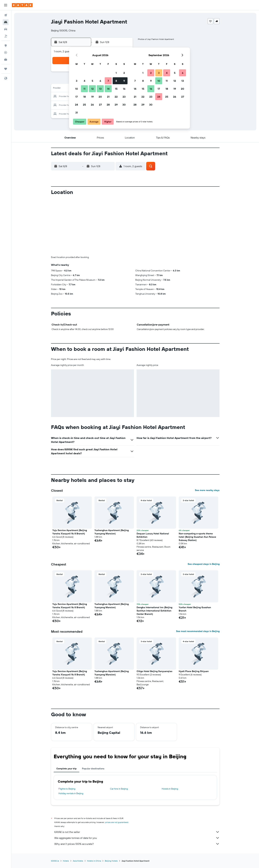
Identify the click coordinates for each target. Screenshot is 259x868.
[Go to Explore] (6, 46)
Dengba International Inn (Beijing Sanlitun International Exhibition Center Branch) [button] (154, 611)
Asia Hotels (78, 861)
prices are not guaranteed (117, 822)
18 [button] (84, 97)
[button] (6, 5)
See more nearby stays (207, 490)
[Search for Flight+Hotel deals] (6, 36)
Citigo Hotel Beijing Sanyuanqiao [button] (154, 671)
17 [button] (76, 97)
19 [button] (92, 97)
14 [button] (108, 89)
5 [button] (92, 81)
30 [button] (124, 105)
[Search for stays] (6, 22)
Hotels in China (94, 861)
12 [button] (92, 89)
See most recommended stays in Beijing (198, 631)
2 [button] (124, 73)
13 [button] (100, 89)
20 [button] (100, 97)
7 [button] (108, 81)
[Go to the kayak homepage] (22, 5)
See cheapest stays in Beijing (204, 564)
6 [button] (100, 81)
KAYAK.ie (55, 861)
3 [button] (77, 81)
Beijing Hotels (111, 861)
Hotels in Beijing (170, 789)
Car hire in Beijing (119, 789)
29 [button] (116, 105)
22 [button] (116, 97)
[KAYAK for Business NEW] (6, 59)
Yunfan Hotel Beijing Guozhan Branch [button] (195, 609)
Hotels (66, 861)
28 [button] (108, 105)
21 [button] (108, 97)
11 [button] (84, 89)
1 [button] (116, 73)
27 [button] (100, 105)
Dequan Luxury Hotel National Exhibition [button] (153, 535)
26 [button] (92, 105)
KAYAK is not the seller (137, 832)
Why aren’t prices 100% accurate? (137, 844)
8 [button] (116, 81)
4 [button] (84, 81)
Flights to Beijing (67, 789)
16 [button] (124, 89)
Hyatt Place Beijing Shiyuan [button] (194, 671)
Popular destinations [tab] (93, 769)
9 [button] (124, 81)
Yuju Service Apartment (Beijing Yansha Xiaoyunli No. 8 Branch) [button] (70, 532)
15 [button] (116, 89)
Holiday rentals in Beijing (71, 793)
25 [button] (84, 105)
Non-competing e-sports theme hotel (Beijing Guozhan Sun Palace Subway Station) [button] (197, 537)
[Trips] (6, 69)
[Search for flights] (6, 15)
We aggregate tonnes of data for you (137, 838)
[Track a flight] (6, 52)
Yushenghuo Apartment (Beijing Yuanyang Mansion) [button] (112, 532)
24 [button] (76, 105)
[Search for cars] (6, 29)
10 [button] (77, 89)
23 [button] (124, 97)
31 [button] (77, 113)
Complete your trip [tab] (66, 769)
